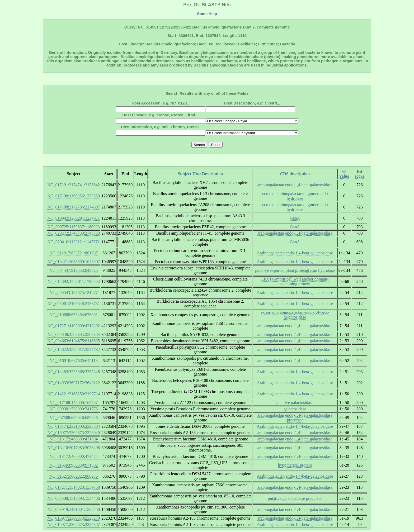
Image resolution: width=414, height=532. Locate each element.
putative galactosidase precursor (295, 498)
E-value (344, 174)
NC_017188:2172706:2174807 (74, 207)
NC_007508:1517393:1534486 (74, 498)
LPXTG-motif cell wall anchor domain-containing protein (295, 281)
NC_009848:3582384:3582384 (74, 334)
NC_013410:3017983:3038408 (74, 448)
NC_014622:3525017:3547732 (74, 350)
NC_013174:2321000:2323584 (74, 426)
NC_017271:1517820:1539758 (74, 487)
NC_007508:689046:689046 (74, 418)
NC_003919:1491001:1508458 (74, 509)
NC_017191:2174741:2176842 (74, 185)
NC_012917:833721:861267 (74, 253)
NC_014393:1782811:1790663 (74, 281)
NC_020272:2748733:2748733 (74, 233)
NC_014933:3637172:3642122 (74, 383)
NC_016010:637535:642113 (74, 361)
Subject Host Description (200, 174)
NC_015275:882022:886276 (74, 476)
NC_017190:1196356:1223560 (74, 196)
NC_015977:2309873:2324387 (74, 524)
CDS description (295, 174)
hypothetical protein (295, 465)
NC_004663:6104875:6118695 (74, 341)
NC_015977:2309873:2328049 (74, 433)
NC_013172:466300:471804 (74, 439)
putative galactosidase (295, 403)
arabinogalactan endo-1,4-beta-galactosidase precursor (295, 418)
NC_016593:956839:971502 (74, 465)
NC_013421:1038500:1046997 (74, 262)
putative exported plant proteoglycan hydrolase (295, 270)
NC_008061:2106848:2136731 (74, 304)
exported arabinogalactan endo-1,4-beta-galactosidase (295, 315)
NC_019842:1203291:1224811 (74, 218)
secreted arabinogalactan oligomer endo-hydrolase (295, 196)
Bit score (359, 174)
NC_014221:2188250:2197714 (74, 394)
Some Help (207, 14)
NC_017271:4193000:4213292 (74, 326)
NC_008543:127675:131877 (74, 293)
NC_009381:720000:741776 (74, 409)
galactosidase (295, 409)
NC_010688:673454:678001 (74, 315)
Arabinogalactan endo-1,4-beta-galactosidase (295, 253)
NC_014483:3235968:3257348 (74, 372)
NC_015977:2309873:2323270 (74, 518)
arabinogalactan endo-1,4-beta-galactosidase (295, 185)
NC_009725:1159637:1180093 (74, 227)
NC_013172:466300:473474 (74, 456)
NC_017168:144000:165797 (74, 403)
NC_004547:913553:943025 (74, 270)
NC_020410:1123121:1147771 (74, 242)
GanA (295, 218)
